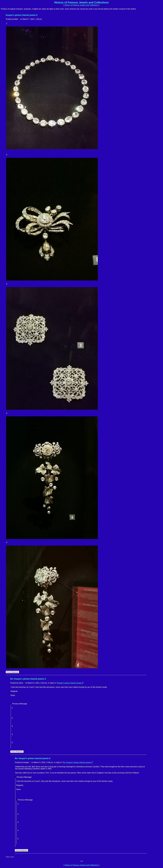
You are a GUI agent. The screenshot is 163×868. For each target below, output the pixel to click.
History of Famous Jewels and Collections (81, 5)
